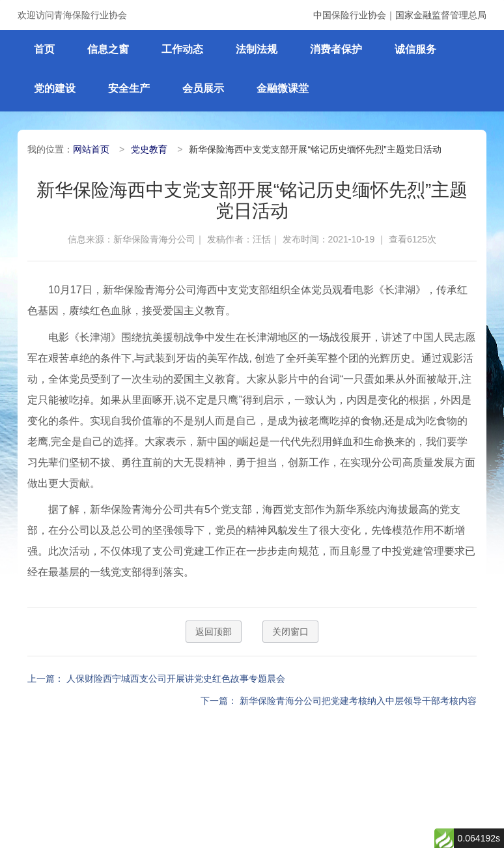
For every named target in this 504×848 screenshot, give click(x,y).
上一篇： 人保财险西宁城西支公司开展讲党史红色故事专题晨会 (156, 679)
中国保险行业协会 (350, 15)
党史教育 (149, 149)
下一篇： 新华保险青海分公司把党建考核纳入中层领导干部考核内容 (339, 701)
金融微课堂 (283, 88)
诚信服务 (415, 49)
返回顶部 (214, 632)
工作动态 (182, 49)
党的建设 (55, 88)
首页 (44, 49)
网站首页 (91, 149)
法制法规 (257, 49)
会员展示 (203, 88)
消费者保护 (336, 49)
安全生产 (129, 88)
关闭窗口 (290, 632)
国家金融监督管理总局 (441, 15)
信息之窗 (108, 49)
